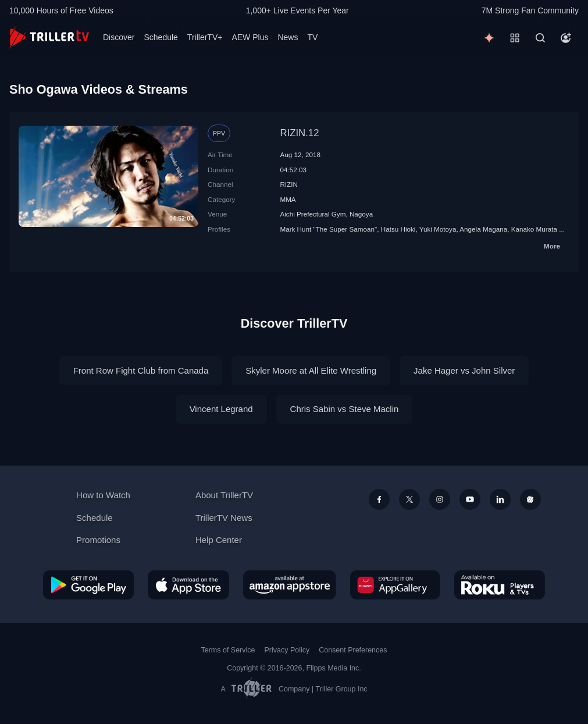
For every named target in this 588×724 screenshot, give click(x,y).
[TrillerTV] (49, 38)
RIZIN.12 (299, 133)
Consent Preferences (353, 650)
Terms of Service (228, 650)
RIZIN (289, 184)
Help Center (219, 540)
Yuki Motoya (438, 229)
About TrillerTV (224, 495)
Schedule (161, 37)
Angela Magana (483, 229)
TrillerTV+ (205, 37)
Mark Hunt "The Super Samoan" (328, 229)
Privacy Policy (287, 650)
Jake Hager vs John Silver (464, 370)
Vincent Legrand (221, 409)
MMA (288, 199)
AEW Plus (250, 37)
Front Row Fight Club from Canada (141, 370)
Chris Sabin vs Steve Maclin (345, 409)
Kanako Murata (534, 229)
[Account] (566, 38)
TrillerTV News (224, 518)
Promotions (98, 540)
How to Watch (103, 495)
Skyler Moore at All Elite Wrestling (311, 370)
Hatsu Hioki (398, 229)
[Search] (540, 38)
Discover (119, 37)
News (288, 37)
